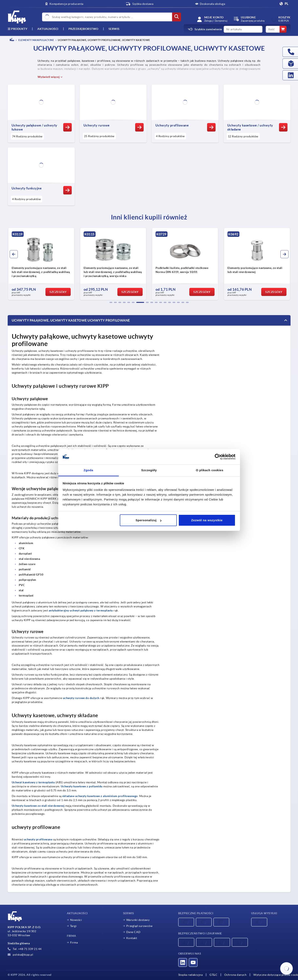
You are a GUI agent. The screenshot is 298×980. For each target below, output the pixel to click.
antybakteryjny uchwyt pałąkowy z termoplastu (81, 610)
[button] (111, 302)
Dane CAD (133, 932)
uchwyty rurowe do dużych (81, 698)
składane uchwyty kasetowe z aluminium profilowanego (100, 796)
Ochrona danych (235, 975)
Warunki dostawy (138, 920)
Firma (74, 942)
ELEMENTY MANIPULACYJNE (36, 40)
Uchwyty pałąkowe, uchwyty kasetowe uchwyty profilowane (71, 320)
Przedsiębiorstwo (83, 29)
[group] (41, 264)
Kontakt (132, 938)
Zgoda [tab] (88, 470)
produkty (18, 29)
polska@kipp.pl (21, 955)
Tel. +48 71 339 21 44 (25, 949)
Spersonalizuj (148, 520)
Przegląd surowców (140, 926)
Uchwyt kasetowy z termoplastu (33, 782)
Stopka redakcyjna (191, 975)
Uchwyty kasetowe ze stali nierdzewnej (38, 806)
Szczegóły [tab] (149, 470)
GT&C (213, 975)
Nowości (76, 920)
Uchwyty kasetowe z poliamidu (82, 786)
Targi (73, 926)
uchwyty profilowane (38, 839)
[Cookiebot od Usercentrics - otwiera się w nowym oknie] (218, 457)
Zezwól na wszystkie (207, 520)
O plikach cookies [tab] (210, 470)
